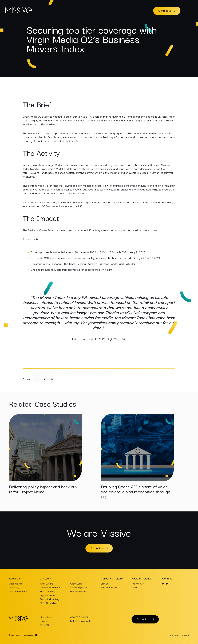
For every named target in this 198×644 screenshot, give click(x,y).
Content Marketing (49, 599)
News (134, 587)
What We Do (46, 583)
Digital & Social (47, 595)
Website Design (29, 635)
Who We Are (16, 583)
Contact (167, 578)
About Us (14, 578)
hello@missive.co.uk (80, 621)
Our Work (45, 578)
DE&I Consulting (48, 603)
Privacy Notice (174, 635)
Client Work (76, 583)
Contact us (165, 10)
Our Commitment (18, 591)
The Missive (138, 583)
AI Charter (185, 635)
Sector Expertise (79, 587)
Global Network (78, 591)
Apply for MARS (109, 587)
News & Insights (141, 578)
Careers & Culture (112, 578)
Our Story (14, 587)
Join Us (105, 583)
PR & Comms (47, 591)
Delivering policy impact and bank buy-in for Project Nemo (44, 489)
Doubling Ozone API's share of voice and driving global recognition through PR (136, 492)
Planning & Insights (50, 587)
